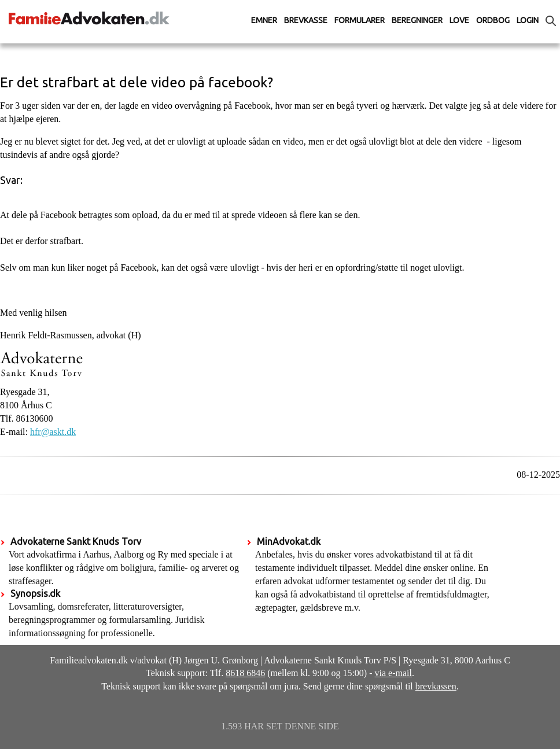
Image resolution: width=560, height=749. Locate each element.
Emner (264, 20)
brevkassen (436, 686)
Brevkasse (306, 20)
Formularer (360, 20)
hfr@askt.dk (53, 432)
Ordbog (493, 20)
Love (459, 20)
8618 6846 (245, 673)
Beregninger (417, 20)
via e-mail (393, 673)
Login (528, 20)
